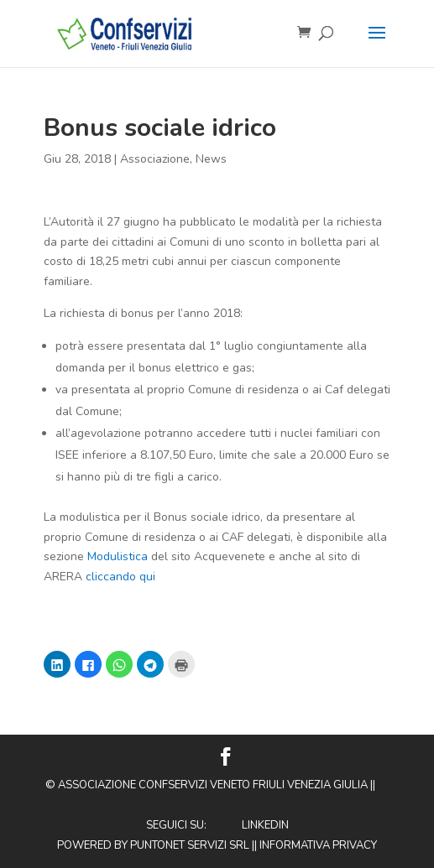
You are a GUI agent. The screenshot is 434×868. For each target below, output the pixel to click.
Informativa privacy (318, 845)
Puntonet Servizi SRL (190, 845)
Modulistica (118, 556)
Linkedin (265, 825)
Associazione (155, 159)
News (211, 159)
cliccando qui (120, 577)
